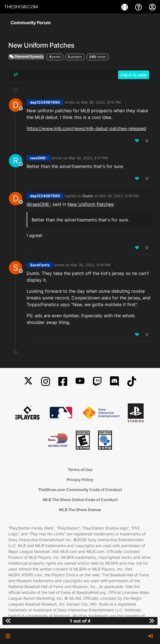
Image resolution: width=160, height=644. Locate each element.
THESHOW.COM (21, 7)
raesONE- (39, 158)
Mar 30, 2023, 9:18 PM (119, 196)
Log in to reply (134, 75)
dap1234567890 (45, 102)
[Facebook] (63, 381)
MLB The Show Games (80, 510)
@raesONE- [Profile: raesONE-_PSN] (39, 204)
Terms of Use (80, 469)
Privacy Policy (80, 480)
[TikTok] (132, 381)
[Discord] (114, 381)
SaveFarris (40, 265)
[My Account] (152, 7)
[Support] (139, 7)
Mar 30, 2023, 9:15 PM (101, 102)
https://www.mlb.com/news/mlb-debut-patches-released (86, 128)
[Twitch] (97, 381)
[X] (28, 381)
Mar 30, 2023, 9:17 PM (88, 158)
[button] (8, 636)
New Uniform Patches (90, 204)
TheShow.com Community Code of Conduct (80, 490)
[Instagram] (46, 381)
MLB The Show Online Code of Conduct (80, 500)
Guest (87, 196)
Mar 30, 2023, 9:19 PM (91, 265)
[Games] (125, 7)
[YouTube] (80, 381)
